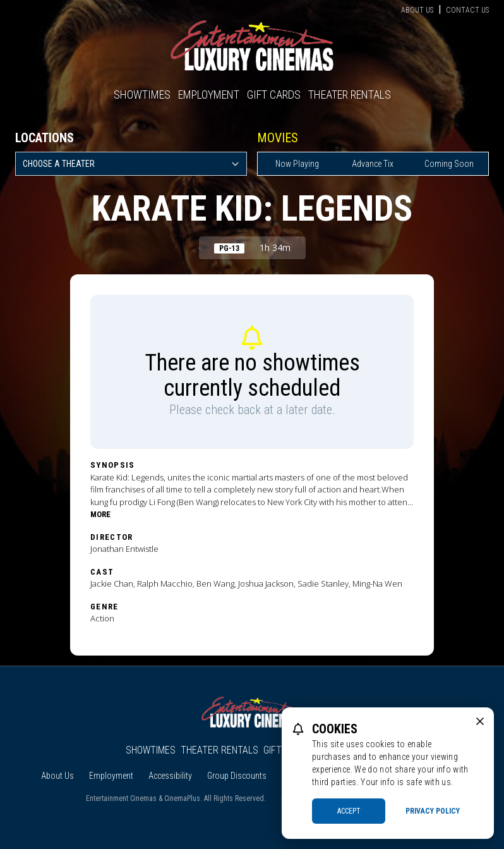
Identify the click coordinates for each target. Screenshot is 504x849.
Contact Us (467, 10)
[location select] (131, 164)
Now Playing (297, 164)
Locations (45, 138)
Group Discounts (237, 776)
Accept (349, 811)
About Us (417, 10)
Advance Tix (373, 164)
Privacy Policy (433, 811)
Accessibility (170, 776)
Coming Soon (449, 164)
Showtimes (142, 95)
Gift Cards (274, 95)
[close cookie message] (480, 721)
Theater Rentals (350, 95)
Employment (209, 95)
